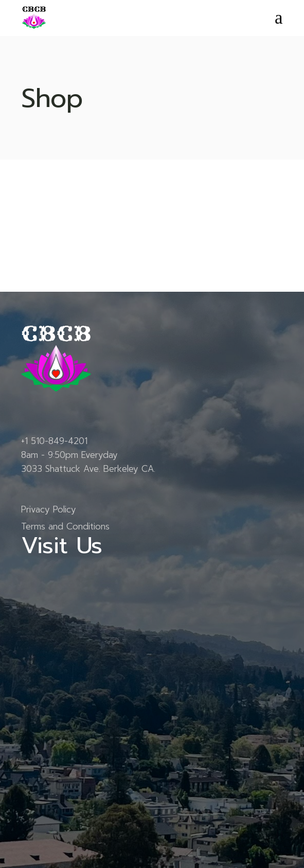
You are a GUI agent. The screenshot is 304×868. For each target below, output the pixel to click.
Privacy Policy (49, 509)
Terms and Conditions (65, 526)
